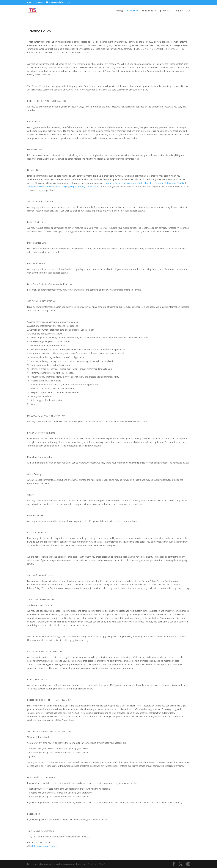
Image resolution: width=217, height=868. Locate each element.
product (164, 11)
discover (131, 11)
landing (119, 11)
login (178, 11)
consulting (148, 11)
